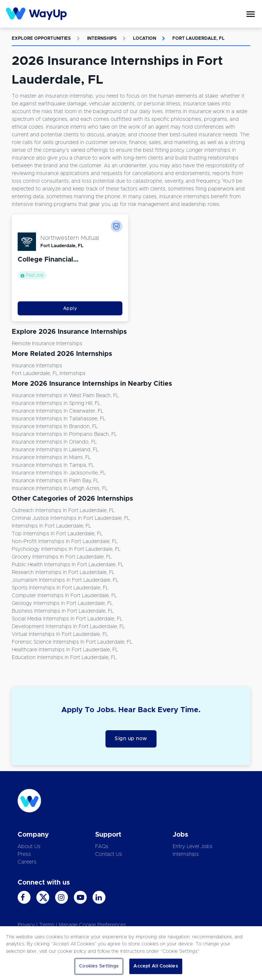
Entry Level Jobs (193, 847)
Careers (27, 862)
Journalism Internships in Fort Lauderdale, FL (65, 580)
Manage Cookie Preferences (92, 925)
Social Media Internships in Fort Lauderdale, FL (67, 619)
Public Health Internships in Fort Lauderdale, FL (68, 565)
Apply (70, 308)
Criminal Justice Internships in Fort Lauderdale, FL (71, 518)
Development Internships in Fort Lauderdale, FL (68, 627)
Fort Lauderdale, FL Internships (49, 374)
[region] (131, 953)
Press (24, 854)
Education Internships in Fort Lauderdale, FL (64, 658)
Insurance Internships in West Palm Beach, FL (65, 396)
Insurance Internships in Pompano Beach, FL (64, 434)
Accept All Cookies (156, 966)
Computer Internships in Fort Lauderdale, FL (64, 596)
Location (145, 38)
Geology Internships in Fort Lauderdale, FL (62, 603)
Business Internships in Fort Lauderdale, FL (63, 611)
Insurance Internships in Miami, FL (51, 458)
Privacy (26, 925)
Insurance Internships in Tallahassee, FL (59, 419)
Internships (102, 38)
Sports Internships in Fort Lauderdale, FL (60, 588)
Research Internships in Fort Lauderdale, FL (63, 573)
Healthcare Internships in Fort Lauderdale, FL (65, 650)
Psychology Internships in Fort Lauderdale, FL (66, 549)
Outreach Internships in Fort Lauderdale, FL (63, 511)
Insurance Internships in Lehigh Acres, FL (60, 489)
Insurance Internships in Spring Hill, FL (56, 403)
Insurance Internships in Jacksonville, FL (59, 473)
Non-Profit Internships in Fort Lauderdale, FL (65, 542)
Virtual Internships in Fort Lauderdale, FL (60, 634)
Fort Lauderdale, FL (198, 38)
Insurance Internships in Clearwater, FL (58, 411)
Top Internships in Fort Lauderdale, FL (57, 534)
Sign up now (131, 739)
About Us (29, 847)
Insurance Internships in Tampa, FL (53, 465)
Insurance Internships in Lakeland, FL (55, 450)
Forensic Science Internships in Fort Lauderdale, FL (72, 642)
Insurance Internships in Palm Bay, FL (55, 481)
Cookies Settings (99, 966)
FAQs (102, 847)
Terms (47, 925)
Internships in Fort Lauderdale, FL (51, 526)
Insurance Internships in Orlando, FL (54, 442)
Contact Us (109, 854)
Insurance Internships (37, 366)
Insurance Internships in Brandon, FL (55, 427)
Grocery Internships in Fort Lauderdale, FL (62, 557)
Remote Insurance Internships (47, 344)
